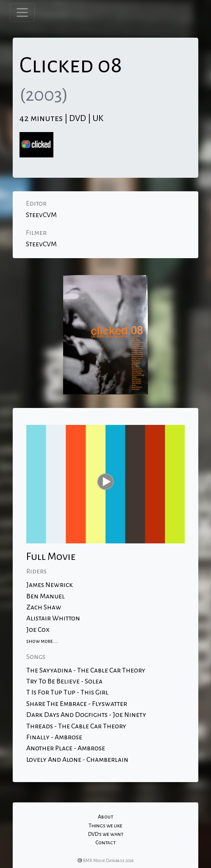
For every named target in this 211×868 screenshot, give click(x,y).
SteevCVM (41, 215)
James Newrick (50, 585)
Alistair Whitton (53, 618)
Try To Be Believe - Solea (64, 681)
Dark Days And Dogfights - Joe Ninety (86, 715)
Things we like (105, 826)
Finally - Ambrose (54, 737)
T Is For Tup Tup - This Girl (67, 692)
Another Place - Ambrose (66, 748)
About (105, 817)
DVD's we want (106, 834)
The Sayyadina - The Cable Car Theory (86, 670)
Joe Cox (38, 630)
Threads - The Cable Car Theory (76, 726)
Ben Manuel (46, 596)
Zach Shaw (44, 607)
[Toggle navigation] (22, 12)
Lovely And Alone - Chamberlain (77, 760)
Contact (105, 843)
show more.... (42, 641)
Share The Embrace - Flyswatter (77, 704)
